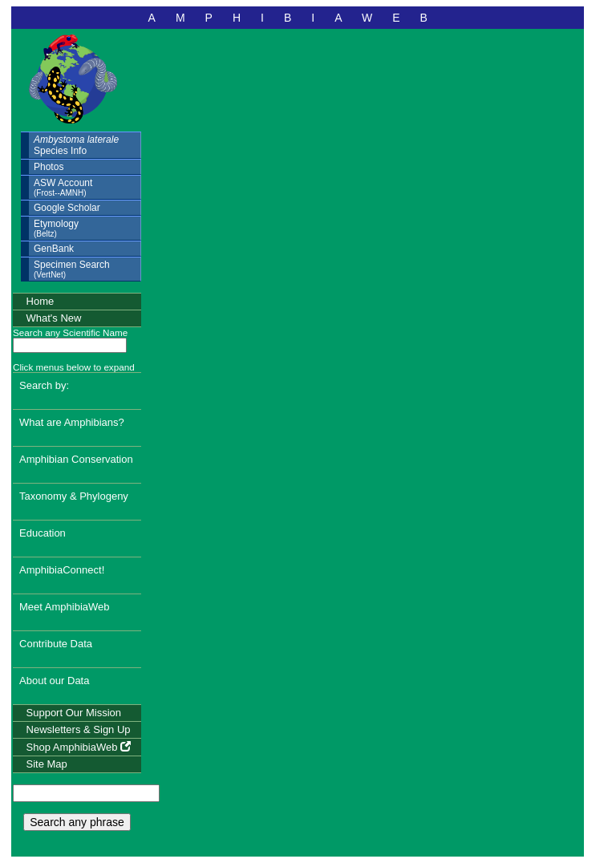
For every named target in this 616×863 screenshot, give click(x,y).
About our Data (54, 681)
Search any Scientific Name (70, 332)
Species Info (76, 145)
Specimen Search (72, 269)
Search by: (44, 385)
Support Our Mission (74, 713)
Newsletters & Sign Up (79, 729)
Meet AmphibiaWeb (65, 607)
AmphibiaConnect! (62, 570)
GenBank (54, 249)
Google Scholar (67, 208)
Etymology (56, 228)
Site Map (47, 764)
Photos (49, 167)
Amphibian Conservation (76, 459)
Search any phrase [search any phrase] (77, 822)
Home (41, 301)
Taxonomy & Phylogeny (74, 496)
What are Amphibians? (72, 422)
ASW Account (63, 187)
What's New (54, 318)
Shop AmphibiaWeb (79, 747)
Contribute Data (56, 644)
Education (43, 533)
